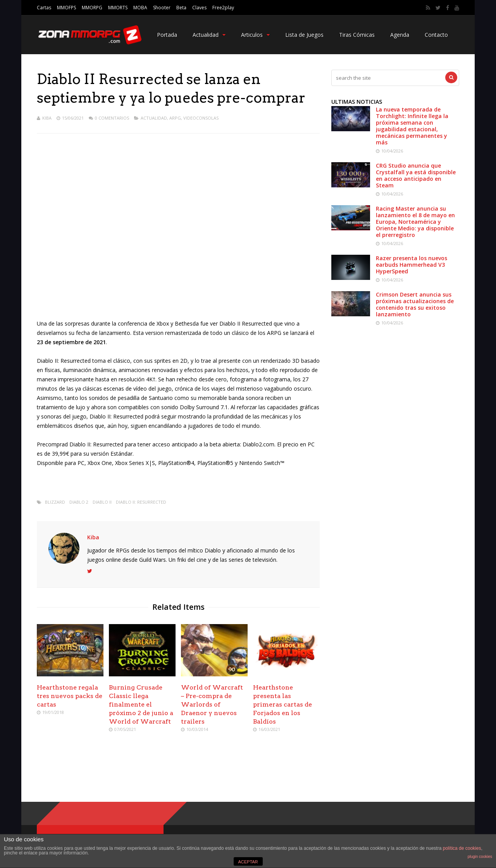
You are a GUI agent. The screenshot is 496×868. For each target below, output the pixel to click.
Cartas (44, 8)
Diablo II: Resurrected (141, 502)
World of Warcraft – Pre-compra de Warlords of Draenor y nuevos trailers (212, 704)
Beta (181, 8)
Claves (199, 8)
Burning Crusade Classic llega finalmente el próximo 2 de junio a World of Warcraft (141, 704)
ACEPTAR (248, 862)
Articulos (255, 35)
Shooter (162, 8)
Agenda (400, 35)
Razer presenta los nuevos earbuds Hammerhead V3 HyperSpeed (412, 265)
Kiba (47, 118)
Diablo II (102, 502)
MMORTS (118, 8)
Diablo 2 (79, 502)
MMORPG (92, 8)
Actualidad (209, 35)
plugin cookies (480, 857)
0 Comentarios (112, 118)
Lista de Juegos (304, 35)
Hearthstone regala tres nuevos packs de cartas (70, 696)
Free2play (223, 8)
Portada (167, 35)
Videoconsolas (201, 118)
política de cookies (462, 848)
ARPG (175, 118)
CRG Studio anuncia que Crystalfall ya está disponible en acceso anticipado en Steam (416, 175)
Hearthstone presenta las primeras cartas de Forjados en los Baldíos (282, 704)
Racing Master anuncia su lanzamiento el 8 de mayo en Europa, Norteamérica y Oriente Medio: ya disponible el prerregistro (415, 222)
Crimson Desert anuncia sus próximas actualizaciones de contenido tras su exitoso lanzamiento (415, 304)
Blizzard (55, 502)
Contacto (436, 35)
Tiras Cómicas (357, 35)
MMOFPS (66, 8)
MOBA (140, 8)
